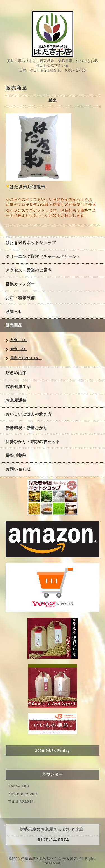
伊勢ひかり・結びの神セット (33, 442)
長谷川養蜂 (16, 455)
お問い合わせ (18, 469)
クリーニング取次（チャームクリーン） (43, 256)
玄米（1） (19, 340)
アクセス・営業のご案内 (29, 270)
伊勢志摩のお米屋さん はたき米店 (49, 859)
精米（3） (19, 349)
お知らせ (14, 311)
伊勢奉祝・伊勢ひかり (27, 428)
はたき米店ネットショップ (31, 243)
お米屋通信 (16, 400)
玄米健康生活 (18, 387)
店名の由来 (16, 373)
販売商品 (14, 325)
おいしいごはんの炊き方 (29, 414)
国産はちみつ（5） (26, 358)
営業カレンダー (20, 284)
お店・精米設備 (20, 298)
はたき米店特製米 (27, 187)
